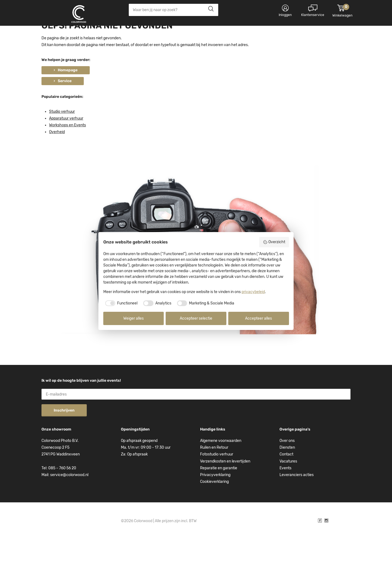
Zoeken (209, 10)
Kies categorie (60, 35)
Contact (286, 477)
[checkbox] (121, 303)
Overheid (57, 154)
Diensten (287, 470)
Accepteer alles (258, 318)
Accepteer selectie (196, 318)
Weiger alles (134, 318)
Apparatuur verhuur (66, 141)
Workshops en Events (68, 148)
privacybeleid (253, 292)
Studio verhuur (62, 134)
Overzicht (274, 242)
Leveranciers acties (297, 497)
